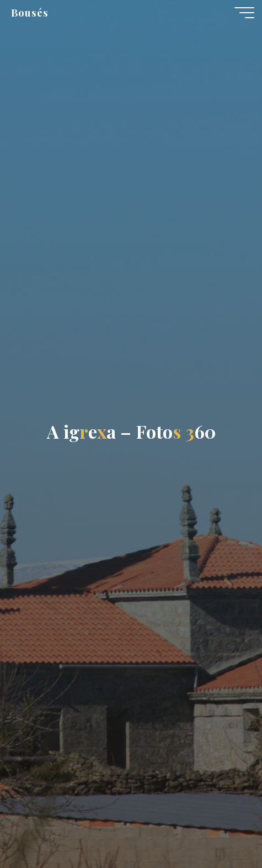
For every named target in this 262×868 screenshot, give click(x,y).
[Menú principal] (244, 13)
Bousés (30, 12)
